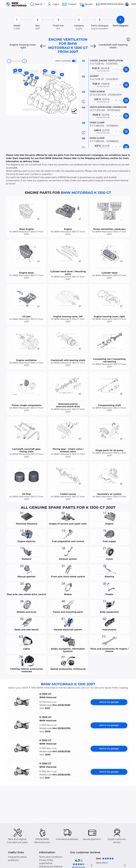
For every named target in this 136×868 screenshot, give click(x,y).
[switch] (74, 61)
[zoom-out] (9, 61)
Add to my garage (109, 702)
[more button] (120, 69)
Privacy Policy (46, 860)
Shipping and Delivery (51, 866)
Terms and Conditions (51, 857)
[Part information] (83, 102)
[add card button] (126, 69)
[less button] (112, 69)
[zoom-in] (24, 61)
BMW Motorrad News (110, 4)
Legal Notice (46, 863)
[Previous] (43, 46)
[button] (128, 39)
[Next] (93, 46)
